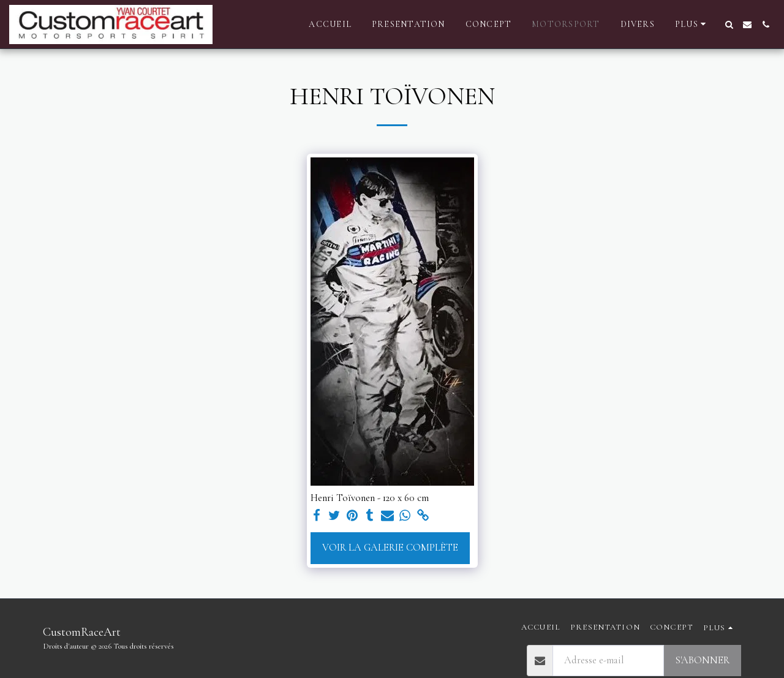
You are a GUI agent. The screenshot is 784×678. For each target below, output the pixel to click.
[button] (729, 24)
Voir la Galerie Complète (390, 548)
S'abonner (702, 660)
